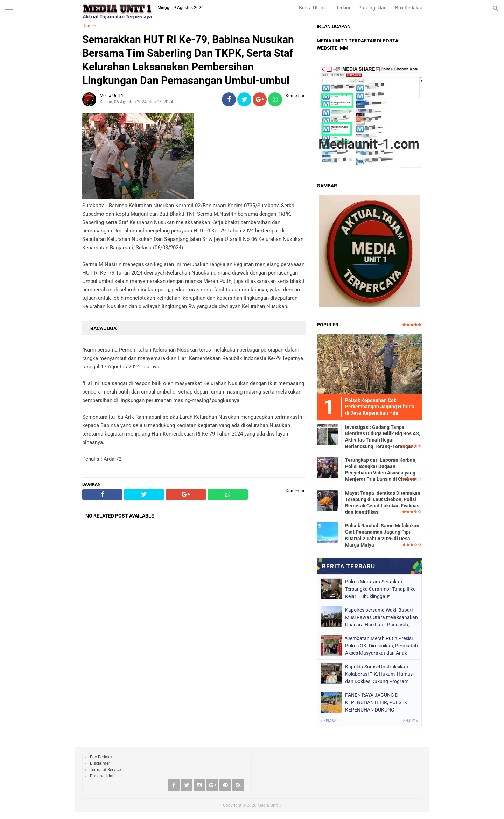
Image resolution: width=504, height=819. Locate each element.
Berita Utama (313, 8)
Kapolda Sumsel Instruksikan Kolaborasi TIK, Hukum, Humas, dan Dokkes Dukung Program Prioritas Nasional (379, 674)
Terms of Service (105, 770)
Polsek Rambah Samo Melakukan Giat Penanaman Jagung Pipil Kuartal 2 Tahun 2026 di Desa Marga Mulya (382, 535)
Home (88, 26)
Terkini (343, 8)
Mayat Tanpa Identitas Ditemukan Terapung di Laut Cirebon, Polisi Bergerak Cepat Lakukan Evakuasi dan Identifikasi (383, 503)
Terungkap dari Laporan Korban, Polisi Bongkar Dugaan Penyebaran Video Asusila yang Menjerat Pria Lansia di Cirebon (381, 470)
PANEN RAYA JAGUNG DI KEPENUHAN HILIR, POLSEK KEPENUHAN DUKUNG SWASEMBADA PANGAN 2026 (378, 702)
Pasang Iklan (373, 8)
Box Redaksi (408, 8)
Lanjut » (409, 721)
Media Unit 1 (269, 805)
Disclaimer (100, 763)
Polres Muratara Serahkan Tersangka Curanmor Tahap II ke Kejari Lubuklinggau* (380, 589)
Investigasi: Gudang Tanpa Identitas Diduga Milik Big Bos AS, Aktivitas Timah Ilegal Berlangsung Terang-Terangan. (383, 437)
